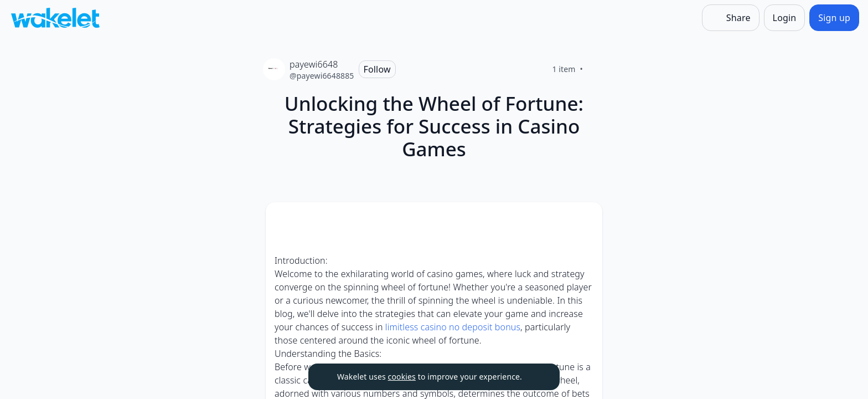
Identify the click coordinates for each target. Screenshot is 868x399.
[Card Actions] (585, 220)
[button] (585, 221)
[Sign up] (834, 18)
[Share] (731, 18)
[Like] (596, 69)
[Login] (785, 18)
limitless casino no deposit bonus (453, 327)
